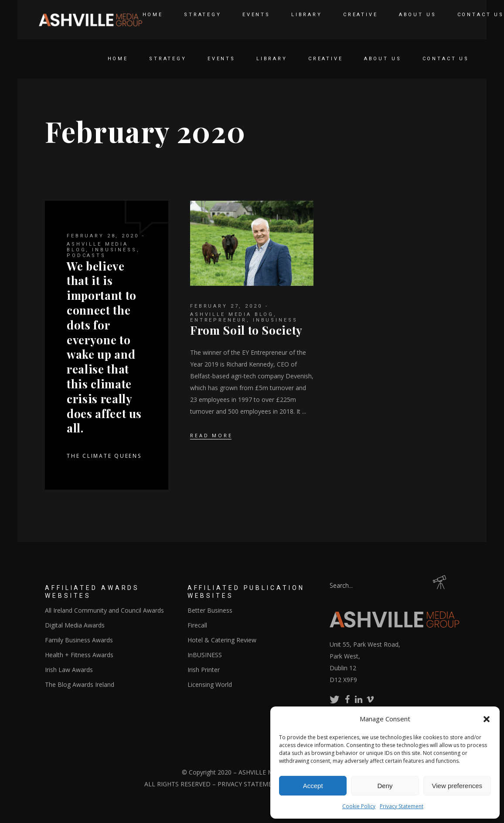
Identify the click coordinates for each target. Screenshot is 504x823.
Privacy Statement (402, 806)
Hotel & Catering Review (222, 640)
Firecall (197, 625)
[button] (487, 719)
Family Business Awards (79, 640)
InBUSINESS (114, 250)
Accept (313, 786)
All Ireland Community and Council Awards (104, 610)
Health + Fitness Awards (79, 655)
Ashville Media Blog (232, 314)
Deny (385, 786)
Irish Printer (204, 670)
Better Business (210, 610)
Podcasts (86, 255)
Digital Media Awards (75, 625)
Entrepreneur (218, 320)
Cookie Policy (359, 806)
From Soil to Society (246, 330)
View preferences (457, 786)
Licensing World (210, 684)
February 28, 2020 (103, 236)
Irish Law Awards (69, 670)
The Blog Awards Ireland (80, 684)
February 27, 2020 (226, 306)
